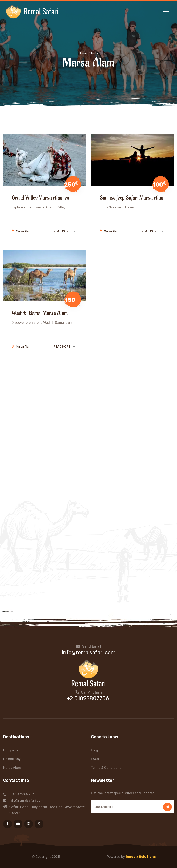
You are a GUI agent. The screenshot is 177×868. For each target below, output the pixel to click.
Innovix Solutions (141, 857)
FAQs (95, 759)
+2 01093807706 (88, 698)
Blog (95, 750)
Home (83, 53)
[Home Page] (89, 673)
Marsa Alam (12, 768)
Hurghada (11, 750)
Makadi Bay (12, 759)
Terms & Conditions (106, 768)
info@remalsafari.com (89, 652)
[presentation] (26, 856)
